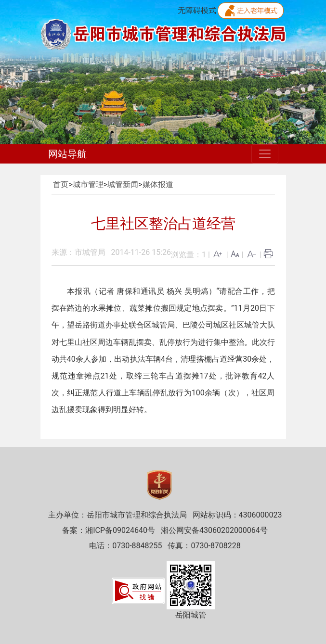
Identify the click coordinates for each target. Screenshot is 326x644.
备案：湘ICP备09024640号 (109, 530)
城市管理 (88, 184)
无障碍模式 (197, 10)
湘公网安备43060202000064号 (214, 530)
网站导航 (67, 154)
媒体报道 (158, 184)
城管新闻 (123, 184)
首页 (61, 184)
